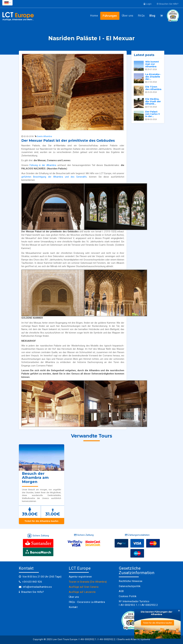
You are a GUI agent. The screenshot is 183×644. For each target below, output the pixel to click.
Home (94, 16)
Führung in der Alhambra (43, 165)
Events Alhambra (44, 136)
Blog (152, 16)
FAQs (141, 16)
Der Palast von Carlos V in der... (153, 114)
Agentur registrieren (80, 577)
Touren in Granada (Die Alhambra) (88, 582)
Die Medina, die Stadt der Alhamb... (153, 101)
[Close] (179, 611)
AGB (121, 591)
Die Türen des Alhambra (153, 88)
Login (147, 4)
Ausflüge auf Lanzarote (82, 592)
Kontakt (73, 607)
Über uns (128, 16)
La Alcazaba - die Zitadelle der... (153, 77)
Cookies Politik (128, 596)
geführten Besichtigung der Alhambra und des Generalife (54, 177)
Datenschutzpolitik (130, 586)
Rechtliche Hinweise (131, 581)
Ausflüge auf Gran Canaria (84, 587)
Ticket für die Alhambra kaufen (42, 521)
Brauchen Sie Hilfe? (168, 4)
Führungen (110, 16)
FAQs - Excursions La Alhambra (87, 602)
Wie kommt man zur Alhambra (152, 64)
